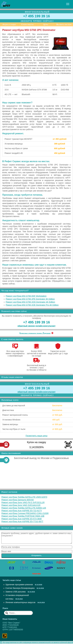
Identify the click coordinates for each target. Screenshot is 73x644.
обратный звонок (26, 326)
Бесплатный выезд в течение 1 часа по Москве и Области (36, 366)
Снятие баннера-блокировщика (20, 588)
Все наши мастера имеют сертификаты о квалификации (15, 352)
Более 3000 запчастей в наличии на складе (36, 352)
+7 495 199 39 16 (36, 16)
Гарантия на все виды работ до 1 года (58, 351)
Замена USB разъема (15, 592)
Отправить (36, 555)
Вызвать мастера (64, 24)
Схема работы (27, 24)
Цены (46, 24)
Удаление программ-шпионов (19, 585)
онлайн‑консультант (45, 326)
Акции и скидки (9, 24)
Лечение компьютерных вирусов (20, 602)
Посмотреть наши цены (37, 436)
